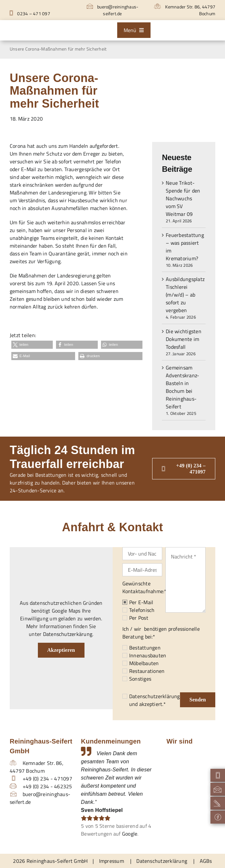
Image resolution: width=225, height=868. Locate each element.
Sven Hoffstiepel (102, 810)
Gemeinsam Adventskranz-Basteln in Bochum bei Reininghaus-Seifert (182, 387)
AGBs (206, 861)
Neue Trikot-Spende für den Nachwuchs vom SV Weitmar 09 (183, 198)
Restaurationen (147, 671)
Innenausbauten (148, 655)
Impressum (112, 861)
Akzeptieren (61, 650)
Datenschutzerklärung (155, 696)
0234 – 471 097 (30, 13)
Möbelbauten (144, 663)
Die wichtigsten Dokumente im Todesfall (184, 339)
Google (130, 834)
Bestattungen (145, 648)
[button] (32, 345)
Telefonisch (142, 610)
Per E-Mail (141, 602)
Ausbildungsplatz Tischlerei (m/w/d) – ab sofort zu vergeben (185, 295)
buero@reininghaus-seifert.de (113, 10)
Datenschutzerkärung (68, 634)
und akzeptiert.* (155, 700)
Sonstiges (140, 679)
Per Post (139, 618)
